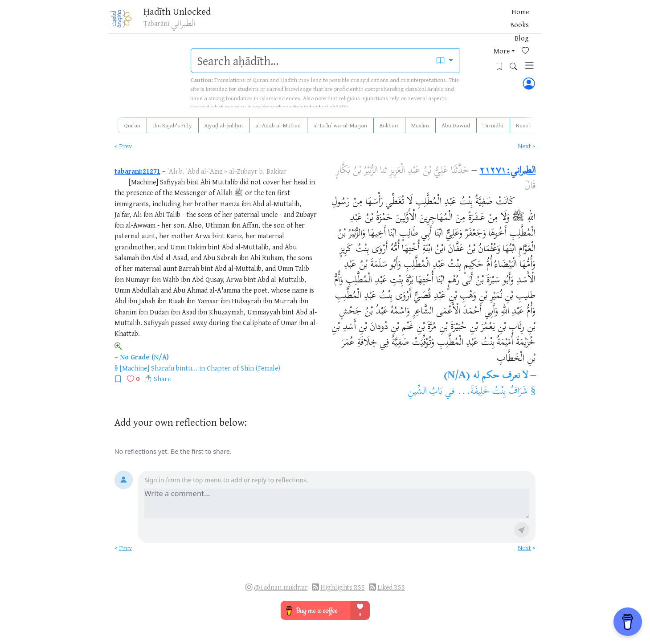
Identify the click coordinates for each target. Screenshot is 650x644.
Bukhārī (389, 125)
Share (162, 379)
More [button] (449, 22)
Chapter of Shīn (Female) (243, 368)
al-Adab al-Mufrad (278, 125)
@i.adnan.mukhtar (281, 587)
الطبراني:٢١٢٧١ (507, 171)
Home (379, 22)
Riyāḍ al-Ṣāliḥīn (224, 125)
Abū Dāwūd (456, 125)
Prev (126, 146)
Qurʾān (132, 125)
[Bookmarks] (490, 21)
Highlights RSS (343, 587)
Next (524, 146)
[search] (311, 61)
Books (404, 22)
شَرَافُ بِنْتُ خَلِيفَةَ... (493, 392)
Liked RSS (391, 587)
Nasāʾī (523, 125)
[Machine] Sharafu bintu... (159, 368)
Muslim (420, 125)
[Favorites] (476, 21)
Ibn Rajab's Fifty (172, 125)
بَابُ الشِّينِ (425, 392)
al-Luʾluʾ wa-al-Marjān (340, 125)
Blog (427, 22)
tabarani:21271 (137, 171)
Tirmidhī (493, 125)
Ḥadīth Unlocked (185, 13)
